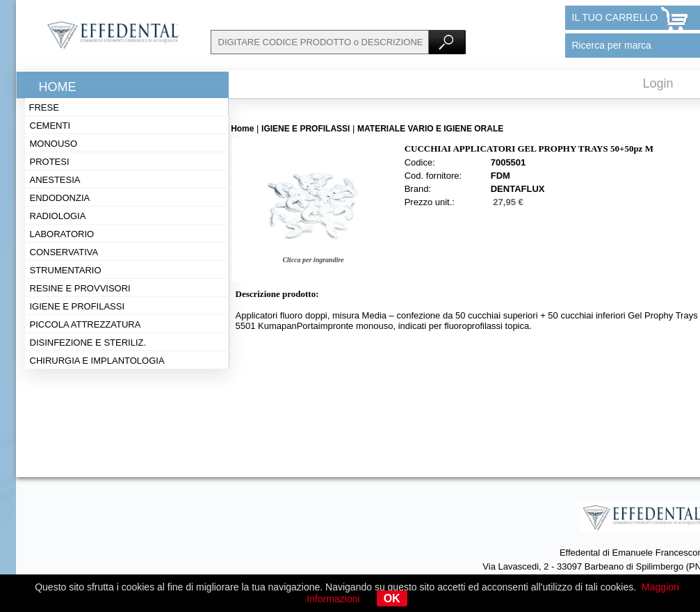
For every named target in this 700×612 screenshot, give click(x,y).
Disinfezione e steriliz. (88, 343)
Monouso (54, 144)
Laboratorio (62, 234)
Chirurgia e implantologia (97, 361)
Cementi (50, 126)
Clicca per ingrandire (313, 260)
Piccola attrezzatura (86, 324)
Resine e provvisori (80, 288)
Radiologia (58, 216)
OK (392, 598)
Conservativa (64, 252)
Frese (44, 107)
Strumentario (66, 270)
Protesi (50, 162)
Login (658, 83)
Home (58, 87)
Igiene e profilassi (78, 306)
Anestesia (55, 180)
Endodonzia (60, 198)
